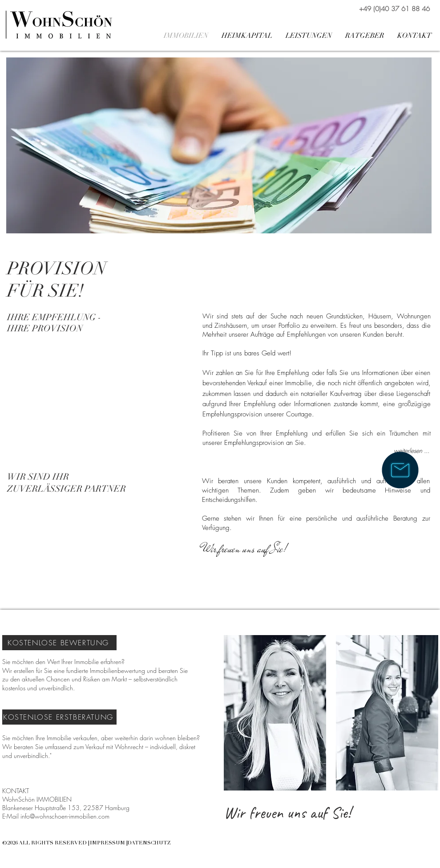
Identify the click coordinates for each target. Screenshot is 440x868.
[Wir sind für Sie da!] (400, 470)
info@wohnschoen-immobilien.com (65, 816)
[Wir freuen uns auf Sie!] (245, 549)
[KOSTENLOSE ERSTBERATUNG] (59, 717)
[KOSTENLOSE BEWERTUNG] (59, 643)
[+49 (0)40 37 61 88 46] (395, 9)
